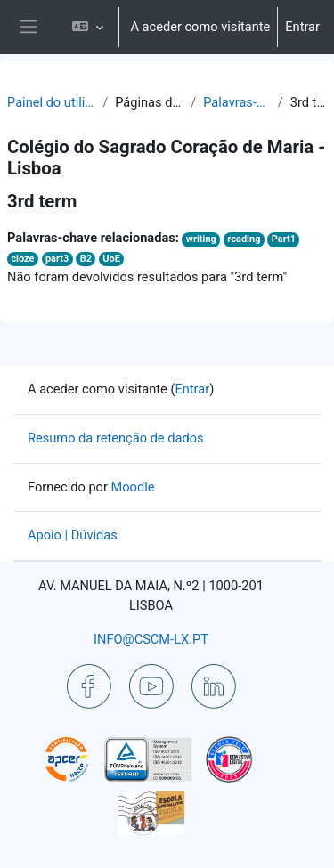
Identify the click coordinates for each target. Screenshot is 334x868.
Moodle (133, 487)
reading (244, 239)
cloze (22, 259)
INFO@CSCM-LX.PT (151, 639)
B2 (86, 259)
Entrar (302, 27)
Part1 (284, 239)
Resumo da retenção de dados (116, 438)
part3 (57, 259)
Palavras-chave (237, 102)
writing (201, 239)
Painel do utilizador (51, 102)
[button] (88, 27)
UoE (111, 259)
